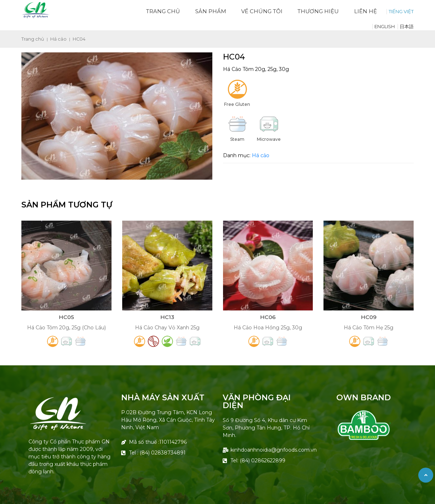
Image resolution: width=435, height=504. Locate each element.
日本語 (407, 26)
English (385, 26)
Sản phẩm (211, 11)
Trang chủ (163, 11)
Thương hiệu (318, 11)
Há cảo (58, 39)
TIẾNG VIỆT (401, 11)
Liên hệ (366, 11)
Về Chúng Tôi (262, 11)
